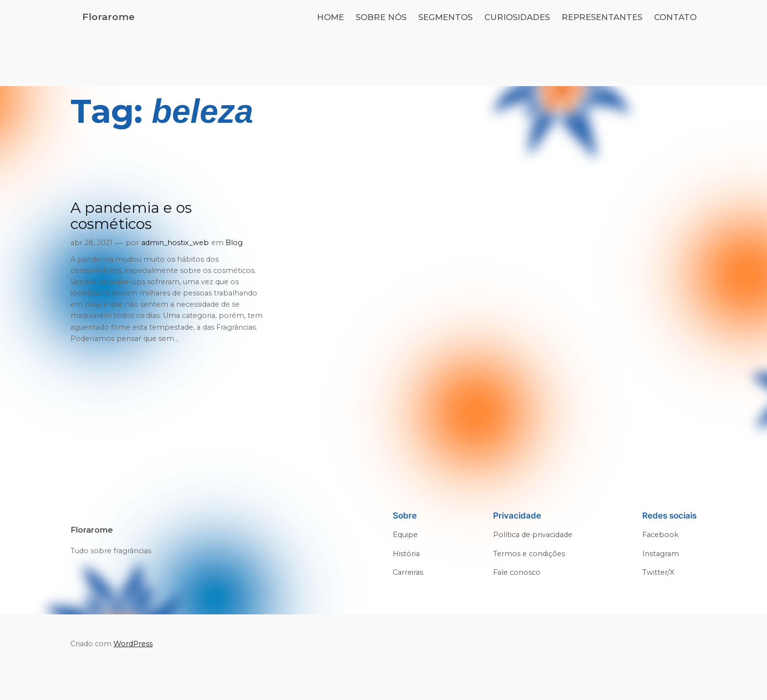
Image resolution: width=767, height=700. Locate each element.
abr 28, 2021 (91, 243)
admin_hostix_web (175, 243)
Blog (234, 243)
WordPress (133, 644)
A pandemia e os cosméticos (131, 215)
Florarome (108, 17)
